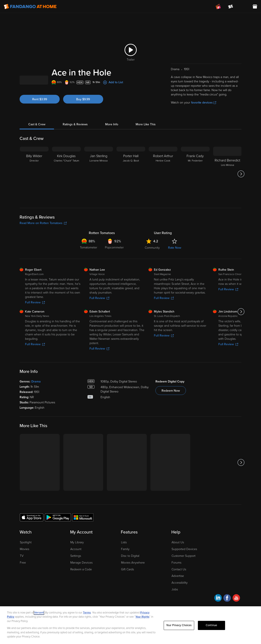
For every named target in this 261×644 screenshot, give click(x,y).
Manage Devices (81, 563)
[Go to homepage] (30, 7)
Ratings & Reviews (75, 124)
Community (152, 248)
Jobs (175, 589)
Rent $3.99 (40, 99)
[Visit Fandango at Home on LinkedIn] (218, 599)
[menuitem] (243, 7)
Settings (76, 556)
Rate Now (175, 248)
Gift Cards (127, 569)
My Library (77, 542)
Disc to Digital (130, 556)
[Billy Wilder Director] (34, 174)
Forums (176, 563)
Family (125, 549)
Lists (124, 542)
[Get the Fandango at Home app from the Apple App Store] (32, 517)
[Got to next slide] (241, 174)
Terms (87, 613)
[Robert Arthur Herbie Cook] (163, 174)
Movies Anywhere (133, 563)
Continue (211, 625)
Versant (39, 613)
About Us (178, 542)
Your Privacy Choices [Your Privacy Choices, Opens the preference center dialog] (179, 625)
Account (76, 549)
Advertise (178, 576)
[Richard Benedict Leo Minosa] (227, 174)
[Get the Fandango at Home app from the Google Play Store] (58, 517)
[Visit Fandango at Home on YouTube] (236, 599)
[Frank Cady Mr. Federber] (195, 174)
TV (22, 556)
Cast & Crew (37, 124)
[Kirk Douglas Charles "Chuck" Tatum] (66, 174)
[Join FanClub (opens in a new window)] (218, 7)
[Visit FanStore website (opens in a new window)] (255, 7)
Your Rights (142, 617)
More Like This (146, 124)
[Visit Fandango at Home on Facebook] (227, 599)
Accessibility (180, 583)
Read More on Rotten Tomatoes (43, 223)
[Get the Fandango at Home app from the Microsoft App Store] (83, 517)
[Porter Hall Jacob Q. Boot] (131, 174)
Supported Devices (184, 549)
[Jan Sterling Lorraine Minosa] (99, 174)
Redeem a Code (81, 569)
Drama (36, 381)
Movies (24, 549)
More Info (112, 124)
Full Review (35, 302)
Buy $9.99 (83, 99)
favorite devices (204, 103)
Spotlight (26, 542)
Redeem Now (171, 391)
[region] (130, 625)
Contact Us (179, 569)
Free (23, 563)
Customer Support (184, 556)
